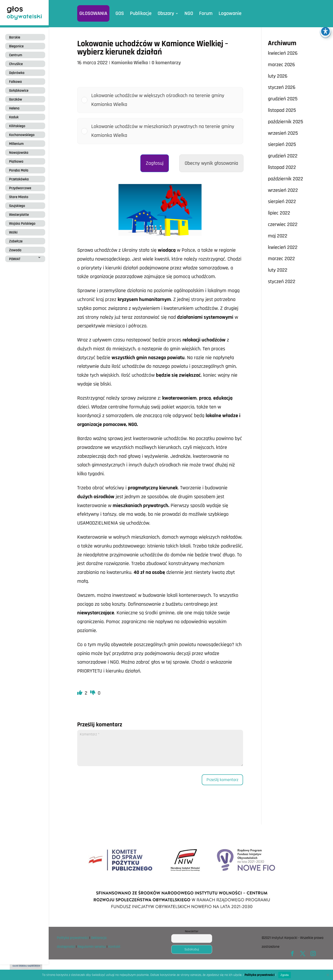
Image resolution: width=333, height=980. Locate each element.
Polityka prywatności (73, 938)
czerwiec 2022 (283, 224)
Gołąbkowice (19, 91)
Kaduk (14, 117)
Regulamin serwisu (92, 947)
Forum (206, 13)
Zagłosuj (155, 163)
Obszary (166, 13)
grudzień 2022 (283, 156)
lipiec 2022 (279, 213)
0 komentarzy (166, 63)
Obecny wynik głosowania (211, 163)
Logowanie (230, 13)
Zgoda (285, 975)
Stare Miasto (19, 197)
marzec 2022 (281, 259)
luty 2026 (278, 76)
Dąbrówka (17, 73)
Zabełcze (16, 241)
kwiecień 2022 (283, 247)
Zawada (15, 250)
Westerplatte (19, 215)
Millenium (16, 144)
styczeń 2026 (282, 87)
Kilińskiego (17, 126)
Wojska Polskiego (22, 224)
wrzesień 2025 (283, 133)
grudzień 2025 (283, 99)
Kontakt (114, 947)
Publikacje (141, 13)
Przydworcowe (20, 188)
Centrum (16, 55)
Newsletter (192, 931)
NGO (189, 13)
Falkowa (15, 82)
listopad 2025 (282, 110)
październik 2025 (286, 122)
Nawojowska (19, 153)
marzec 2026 (281, 65)
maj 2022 (278, 236)
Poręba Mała (19, 170)
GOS (120, 13)
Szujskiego (17, 206)
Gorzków (16, 99)
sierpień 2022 (282, 202)
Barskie (15, 37)
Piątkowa (16, 162)
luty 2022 (278, 270)
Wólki (13, 232)
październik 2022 (286, 179)
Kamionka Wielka (130, 63)
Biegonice (16, 46)
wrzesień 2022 (283, 190)
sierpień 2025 (282, 144)
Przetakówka (19, 179)
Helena (14, 108)
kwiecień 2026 (283, 53)
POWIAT (15, 259)
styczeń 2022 (282, 282)
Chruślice (16, 64)
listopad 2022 (282, 167)
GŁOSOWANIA (93, 13)
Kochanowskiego (22, 135)
